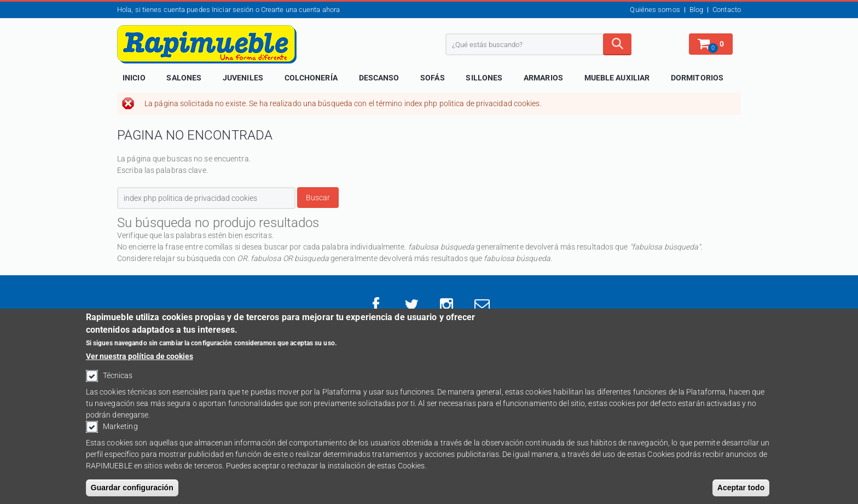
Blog (696, 10)
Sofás (433, 78)
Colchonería (311, 78)
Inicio (134, 78)
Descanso (379, 78)
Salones (184, 78)
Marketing (120, 431)
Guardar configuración (132, 492)
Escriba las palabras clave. (163, 170)
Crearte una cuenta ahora (300, 10)
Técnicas (118, 380)
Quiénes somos (655, 10)
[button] (711, 44)
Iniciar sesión (233, 10)
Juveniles (243, 78)
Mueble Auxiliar (617, 78)
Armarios (543, 78)
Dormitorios (697, 78)
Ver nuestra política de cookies (140, 361)
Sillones (484, 78)
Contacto (727, 10)
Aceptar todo (741, 492)
